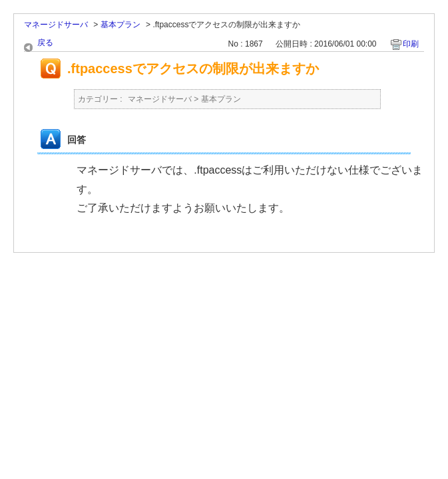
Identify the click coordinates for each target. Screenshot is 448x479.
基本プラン (120, 25)
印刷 (411, 44)
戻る (45, 43)
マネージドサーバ (56, 25)
